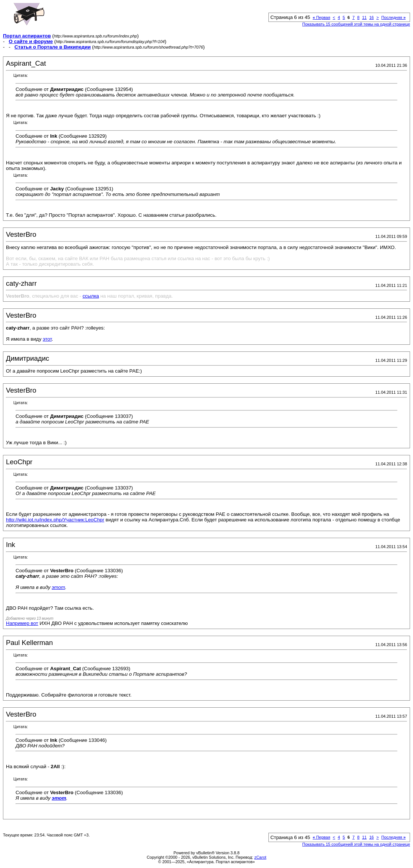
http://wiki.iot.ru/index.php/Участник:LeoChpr (55, 520)
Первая (321, 17)
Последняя (394, 17)
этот (47, 339)
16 (371, 17)
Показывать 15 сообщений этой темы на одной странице (356, 24)
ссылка (91, 296)
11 (364, 17)
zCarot (260, 857)
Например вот (22, 623)
